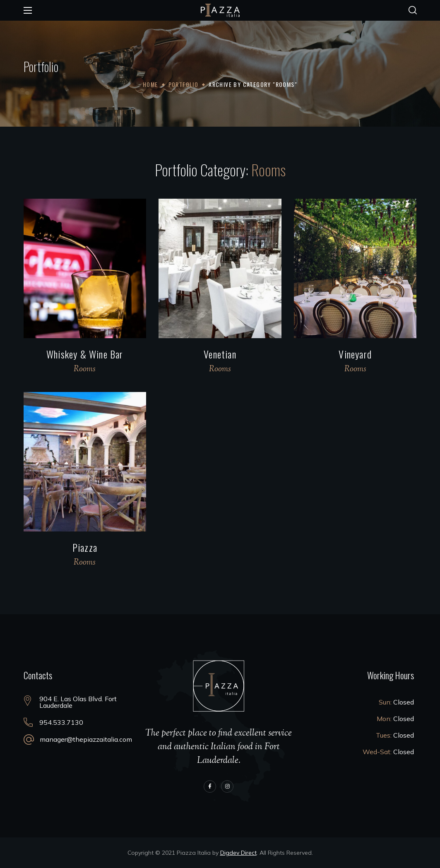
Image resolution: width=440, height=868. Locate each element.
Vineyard (355, 354)
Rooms (85, 369)
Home (150, 84)
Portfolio (184, 84)
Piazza (85, 547)
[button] (413, 10)
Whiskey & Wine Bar (85, 354)
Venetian (220, 354)
